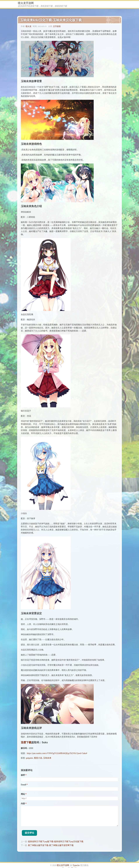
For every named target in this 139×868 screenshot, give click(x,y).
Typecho (76, 865)
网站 (23, 794)
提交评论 (29, 833)
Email (23, 785)
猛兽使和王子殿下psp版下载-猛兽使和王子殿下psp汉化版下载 (56, 842)
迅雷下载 (26, 742)
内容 (23, 804)
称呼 (23, 775)
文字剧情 (57, 26)
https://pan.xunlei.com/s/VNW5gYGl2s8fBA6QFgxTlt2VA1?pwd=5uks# (57, 753)
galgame (29, 758)
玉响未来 (47, 758)
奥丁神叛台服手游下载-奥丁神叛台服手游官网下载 (51, 845)
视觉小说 (38, 758)
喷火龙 (28, 26)
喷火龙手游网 (26, 3)
